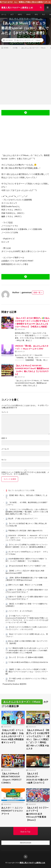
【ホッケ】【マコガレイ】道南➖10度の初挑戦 (26, 657)
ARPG (20, 14)
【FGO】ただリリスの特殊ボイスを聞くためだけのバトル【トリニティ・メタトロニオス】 (27, 628)
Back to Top (26, 832)
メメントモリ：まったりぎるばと (21, 611)
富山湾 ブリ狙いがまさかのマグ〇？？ (23, 518)
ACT (12, 14)
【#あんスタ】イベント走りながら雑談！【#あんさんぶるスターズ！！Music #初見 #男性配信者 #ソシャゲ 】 (13, 736)
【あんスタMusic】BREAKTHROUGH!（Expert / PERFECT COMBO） (12, 778)
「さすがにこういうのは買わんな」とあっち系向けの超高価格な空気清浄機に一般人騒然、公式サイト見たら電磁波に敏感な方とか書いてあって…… (27, 512)
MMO (28, 14)
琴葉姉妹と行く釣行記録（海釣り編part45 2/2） (26, 531)
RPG (36, 14)
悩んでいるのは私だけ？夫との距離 (21, 490)
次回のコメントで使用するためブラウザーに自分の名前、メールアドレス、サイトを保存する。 (25, 473)
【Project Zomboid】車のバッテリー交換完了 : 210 (27, 566)
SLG (44, 14)
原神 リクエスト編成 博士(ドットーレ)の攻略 (25, 585)
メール (5, 449)
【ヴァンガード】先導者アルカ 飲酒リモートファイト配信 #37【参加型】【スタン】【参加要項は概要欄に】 (27, 546)
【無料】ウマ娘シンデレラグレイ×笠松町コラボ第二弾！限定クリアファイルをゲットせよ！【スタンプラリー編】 (27, 672)
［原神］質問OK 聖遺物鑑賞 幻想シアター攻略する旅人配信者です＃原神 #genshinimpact (26, 579)
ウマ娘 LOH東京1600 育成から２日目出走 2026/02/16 (28, 662)
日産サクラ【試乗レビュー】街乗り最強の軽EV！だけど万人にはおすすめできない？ (27, 591)
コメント (5, 412)
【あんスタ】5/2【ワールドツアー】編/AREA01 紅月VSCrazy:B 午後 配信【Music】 (37, 814)
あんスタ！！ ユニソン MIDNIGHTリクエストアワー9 (12, 811)
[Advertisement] (26, 76)
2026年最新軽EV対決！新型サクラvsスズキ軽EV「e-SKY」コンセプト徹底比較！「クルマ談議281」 (26, 560)
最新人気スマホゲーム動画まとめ (32, 863)
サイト (4, 460)
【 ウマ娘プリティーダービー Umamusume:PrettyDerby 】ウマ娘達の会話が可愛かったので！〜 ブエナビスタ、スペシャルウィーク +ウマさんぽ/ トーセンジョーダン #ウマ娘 (27, 619)
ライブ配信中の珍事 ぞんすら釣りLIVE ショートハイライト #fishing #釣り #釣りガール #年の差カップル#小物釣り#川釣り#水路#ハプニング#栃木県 (27, 650)
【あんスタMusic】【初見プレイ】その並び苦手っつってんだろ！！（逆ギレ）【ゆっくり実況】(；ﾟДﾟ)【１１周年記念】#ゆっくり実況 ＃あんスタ (38, 739)
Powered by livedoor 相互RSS (15, 684)
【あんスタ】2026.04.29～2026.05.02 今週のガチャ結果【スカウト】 (37, 778)
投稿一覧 (37, 292)
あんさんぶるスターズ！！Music (29, 40)
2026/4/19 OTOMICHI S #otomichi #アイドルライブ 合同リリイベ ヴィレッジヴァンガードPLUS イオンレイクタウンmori (27, 538)
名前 (4, 438)
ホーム (4, 14)
